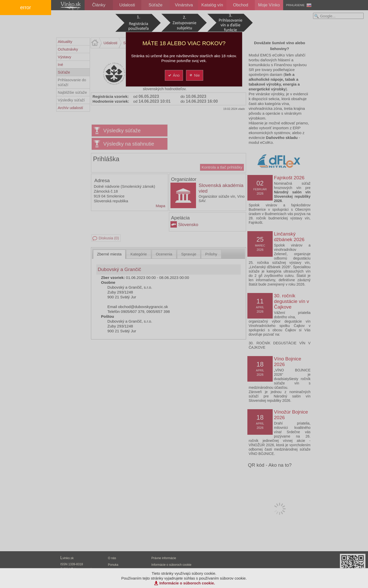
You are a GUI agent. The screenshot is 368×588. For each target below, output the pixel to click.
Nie (194, 75)
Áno (174, 75)
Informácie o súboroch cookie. (187, 583)
